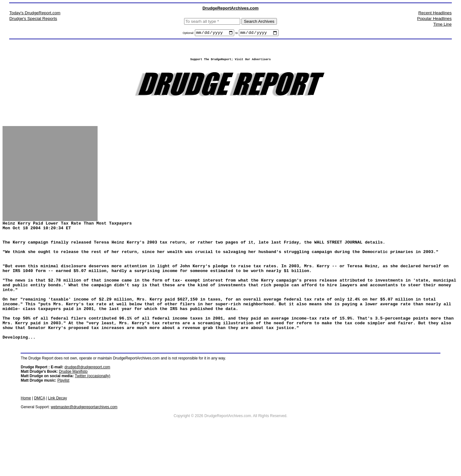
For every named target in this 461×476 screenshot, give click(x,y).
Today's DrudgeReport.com (35, 13)
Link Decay (58, 433)
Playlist (63, 416)
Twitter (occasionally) (93, 411)
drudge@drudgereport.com (87, 402)
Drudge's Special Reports (33, 19)
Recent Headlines (435, 13)
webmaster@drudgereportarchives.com (84, 442)
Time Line (442, 24)
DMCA (39, 433)
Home (26, 433)
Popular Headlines (434, 19)
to (237, 34)
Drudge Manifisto (73, 407)
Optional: (189, 34)
